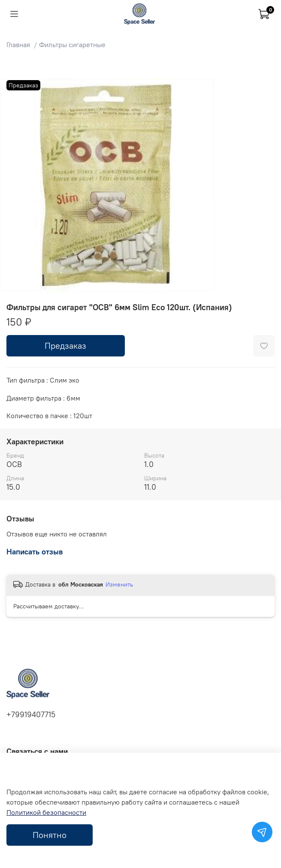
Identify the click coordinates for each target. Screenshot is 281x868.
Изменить (119, 584)
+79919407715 (31, 715)
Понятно (50, 835)
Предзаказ (65, 346)
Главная (18, 45)
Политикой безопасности (46, 812)
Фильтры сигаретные (72, 45)
